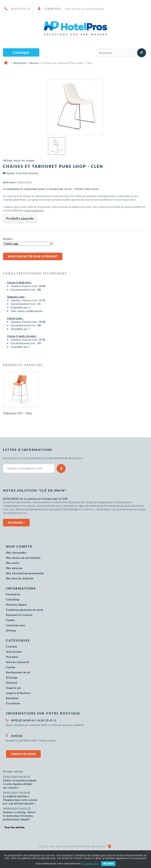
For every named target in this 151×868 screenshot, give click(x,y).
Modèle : (8, 239)
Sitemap (11, 630)
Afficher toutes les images (19, 160)
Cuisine (11, 667)
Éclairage (12, 678)
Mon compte (19, 546)
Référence (9, 183)
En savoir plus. (91, 864)
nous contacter (34, 211)
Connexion (53, 9)
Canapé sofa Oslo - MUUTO (17, 415)
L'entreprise (13, 594)
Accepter (108, 864)
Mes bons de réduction (20, 578)
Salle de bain (14, 652)
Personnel (12, 657)
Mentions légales (16, 605)
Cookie (10, 620)
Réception (12, 698)
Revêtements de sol (18, 672)
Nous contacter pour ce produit (33, 256)
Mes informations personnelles (25, 573)
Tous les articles (15, 827)
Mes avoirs (13, 563)
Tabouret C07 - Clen (136, 413)
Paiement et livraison (19, 615)
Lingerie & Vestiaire (18, 693)
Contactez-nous (16, 625)
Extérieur (12, 683)
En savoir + (16, 523)
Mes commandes (16, 553)
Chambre (12, 647)
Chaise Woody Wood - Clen (59, 415)
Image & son (13, 688)
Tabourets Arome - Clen (96, 415)
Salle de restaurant (18, 662)
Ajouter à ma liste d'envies (22, 173)
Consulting (13, 599)
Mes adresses (14, 568)
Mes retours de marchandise (23, 558)
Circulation (13, 703)
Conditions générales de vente (25, 610)
